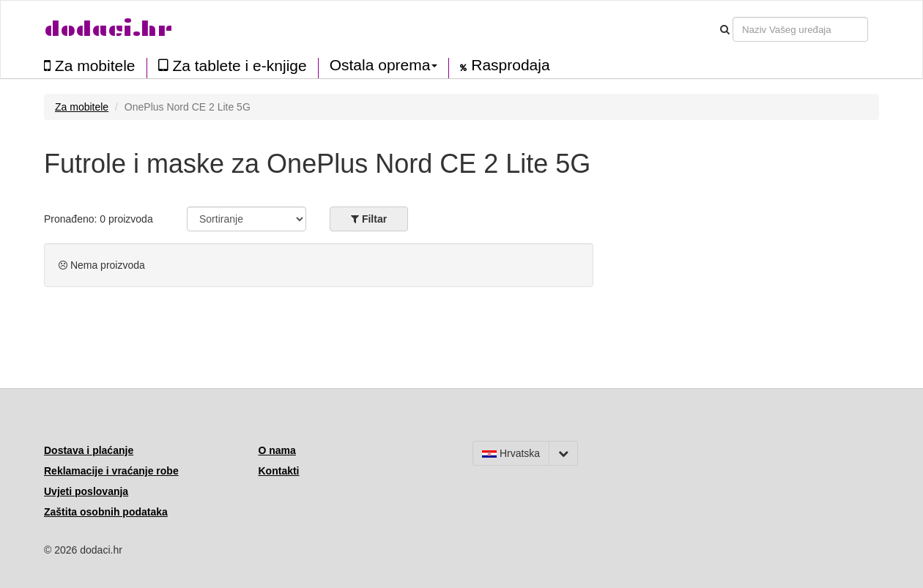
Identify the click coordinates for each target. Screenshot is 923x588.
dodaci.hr (108, 29)
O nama (277, 450)
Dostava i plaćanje (89, 450)
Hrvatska (511, 453)
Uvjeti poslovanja (86, 491)
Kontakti (279, 471)
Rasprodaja (505, 65)
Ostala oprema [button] (384, 65)
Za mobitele (90, 66)
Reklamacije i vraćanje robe (111, 471)
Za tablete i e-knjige (233, 66)
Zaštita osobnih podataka (106, 512)
